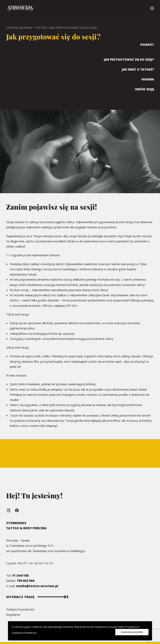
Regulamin (13, 614)
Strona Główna (19, 28)
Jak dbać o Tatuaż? (138, 69)
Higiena (148, 79)
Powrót (147, 45)
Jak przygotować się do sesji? (129, 59)
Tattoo (41, 28)
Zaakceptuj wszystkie (132, 632)
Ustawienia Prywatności (24, 633)
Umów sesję (144, 89)
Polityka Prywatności (20, 609)
